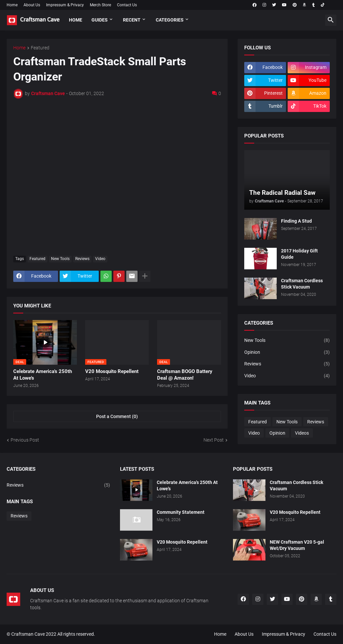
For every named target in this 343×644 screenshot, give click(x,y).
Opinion (287, 352)
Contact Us (127, 5)
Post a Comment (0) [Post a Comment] (117, 416)
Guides (100, 20)
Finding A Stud (296, 221)
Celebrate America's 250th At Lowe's (43, 375)
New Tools (60, 259)
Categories (170, 20)
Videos (302, 433)
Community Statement (181, 512)
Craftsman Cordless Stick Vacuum (302, 284)
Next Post (214, 440)
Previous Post (25, 440)
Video (100, 259)
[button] (331, 20)
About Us (32, 5)
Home (12, 5)
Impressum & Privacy (65, 5)
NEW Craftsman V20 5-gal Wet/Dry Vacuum (297, 545)
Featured (40, 48)
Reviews (82, 259)
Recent (132, 20)
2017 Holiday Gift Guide (299, 254)
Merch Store (100, 5)
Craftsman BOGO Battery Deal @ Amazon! (185, 375)
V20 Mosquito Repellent (112, 371)
